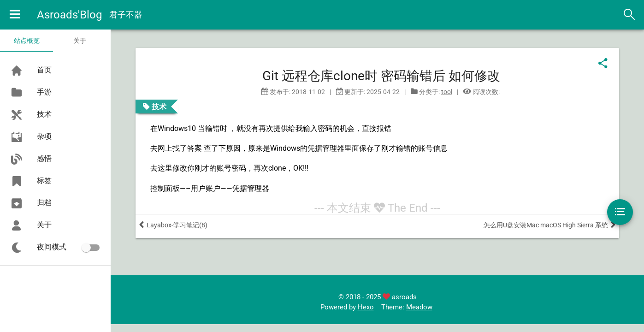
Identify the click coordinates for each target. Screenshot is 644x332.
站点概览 (27, 41)
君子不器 (126, 15)
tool (447, 92)
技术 (159, 107)
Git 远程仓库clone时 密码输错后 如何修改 (381, 76)
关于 (80, 41)
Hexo (366, 307)
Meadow (419, 307)
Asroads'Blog (69, 15)
